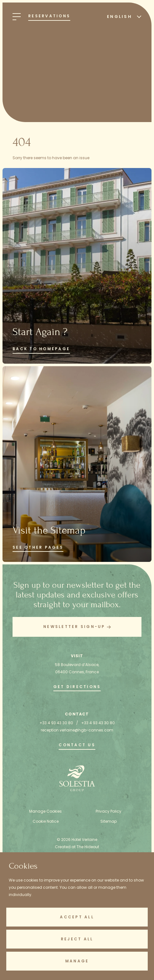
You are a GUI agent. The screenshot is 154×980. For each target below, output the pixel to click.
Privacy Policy (109, 811)
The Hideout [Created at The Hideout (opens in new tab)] (88, 847)
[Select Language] (123, 16)
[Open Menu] (17, 17)
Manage (77, 961)
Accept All (77, 917)
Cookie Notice (46, 821)
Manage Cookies (45, 811)
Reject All (77, 939)
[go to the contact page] (77, 746)
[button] (77, 627)
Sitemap (109, 821)
